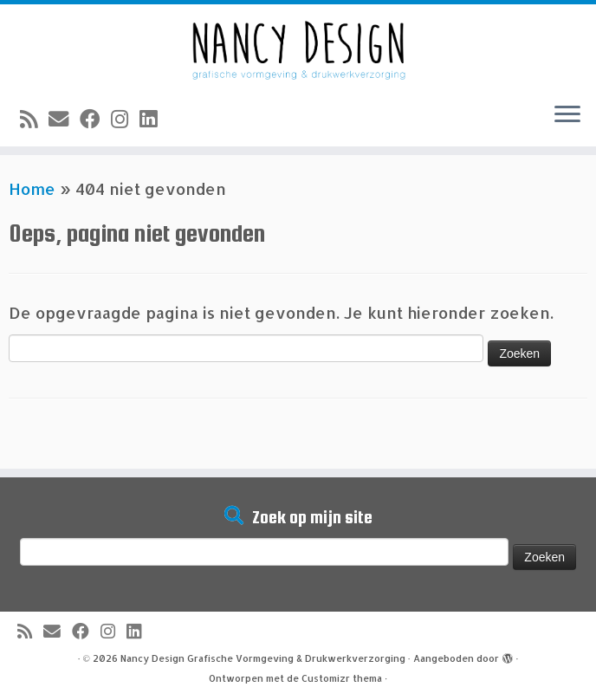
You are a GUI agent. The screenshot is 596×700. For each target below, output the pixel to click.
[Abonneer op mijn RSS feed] (34, 119)
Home (32, 188)
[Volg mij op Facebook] (95, 119)
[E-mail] (64, 119)
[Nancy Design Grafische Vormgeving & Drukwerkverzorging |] (298, 46)
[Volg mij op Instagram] (125, 119)
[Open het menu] (567, 115)
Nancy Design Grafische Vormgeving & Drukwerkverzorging (263, 658)
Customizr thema (342, 678)
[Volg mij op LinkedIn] (154, 119)
